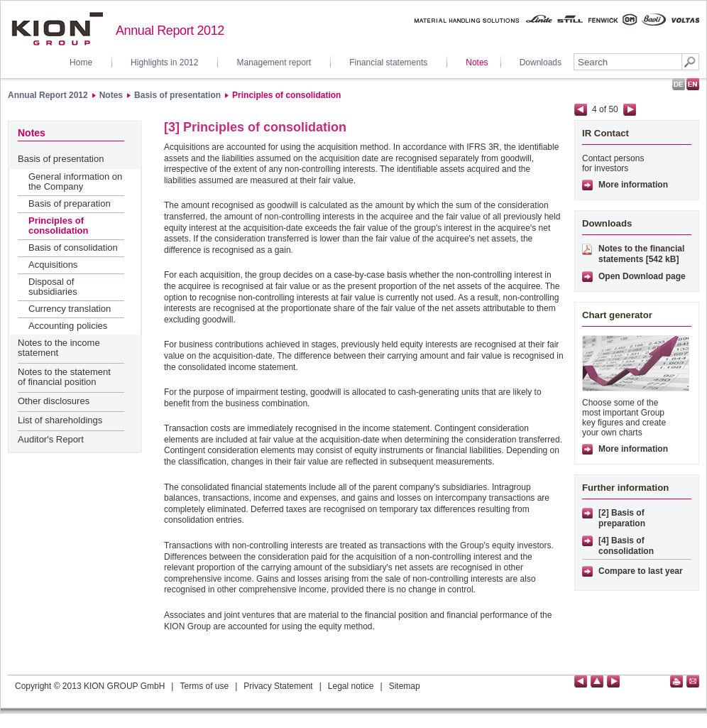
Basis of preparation (70, 203)
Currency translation (70, 309)
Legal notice (351, 686)
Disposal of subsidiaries (53, 287)
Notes (477, 63)
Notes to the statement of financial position (64, 377)
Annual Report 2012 (48, 95)
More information (633, 185)
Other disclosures (54, 401)
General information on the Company (75, 181)
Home (81, 63)
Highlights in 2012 (164, 63)
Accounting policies (68, 326)
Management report (274, 63)
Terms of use (204, 686)
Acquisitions (53, 265)
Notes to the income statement (59, 348)
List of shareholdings (60, 420)
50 (613, 109)
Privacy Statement (278, 686)
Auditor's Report (51, 439)
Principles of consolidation (286, 95)
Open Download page (642, 276)
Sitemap (405, 686)
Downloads (541, 63)
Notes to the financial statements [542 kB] (641, 254)
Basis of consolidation (73, 248)
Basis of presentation (177, 95)
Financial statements (388, 63)
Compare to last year (641, 571)
